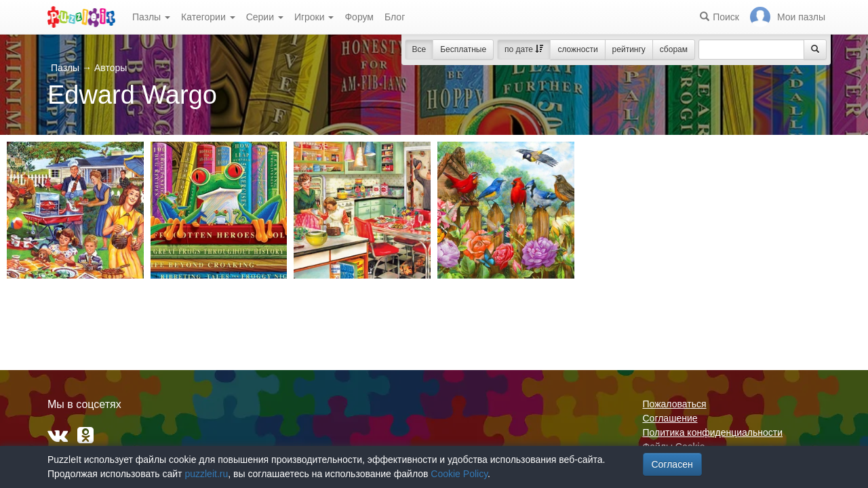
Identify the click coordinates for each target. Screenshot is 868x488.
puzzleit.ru (206, 474)
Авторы (111, 68)
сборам (674, 49)
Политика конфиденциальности (713, 432)
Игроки (314, 17)
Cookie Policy (459, 474)
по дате (524, 49)
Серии (265, 17)
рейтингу (629, 49)
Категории (208, 17)
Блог (395, 17)
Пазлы (151, 17)
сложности (577, 49)
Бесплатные (463, 49)
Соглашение (670, 418)
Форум (359, 17)
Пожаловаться (675, 404)
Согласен (672, 464)
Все (419, 49)
